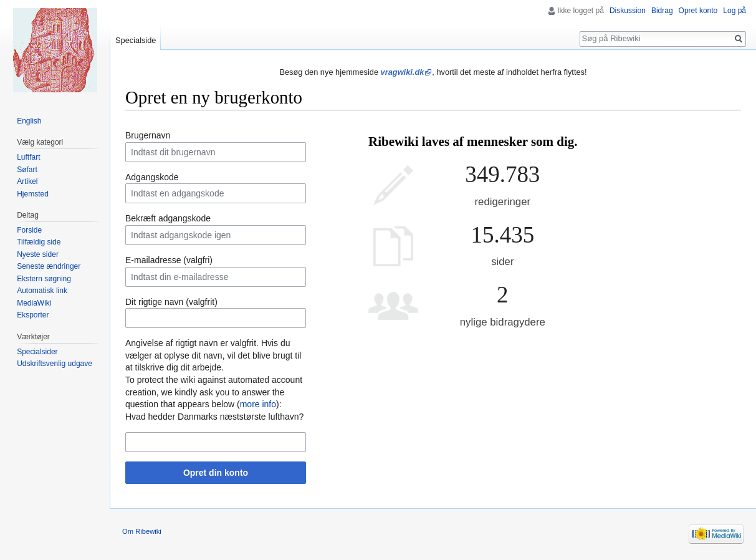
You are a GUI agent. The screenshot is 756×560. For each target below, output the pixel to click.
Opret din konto (216, 473)
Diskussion (628, 11)
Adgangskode (152, 177)
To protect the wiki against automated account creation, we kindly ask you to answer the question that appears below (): (214, 392)
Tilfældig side (39, 242)
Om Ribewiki (142, 531)
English (29, 121)
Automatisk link (42, 291)
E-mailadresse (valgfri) (169, 260)
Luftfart (28, 157)
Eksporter (33, 315)
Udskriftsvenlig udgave (55, 364)
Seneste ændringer (49, 266)
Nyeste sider (38, 254)
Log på (734, 11)
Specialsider (37, 352)
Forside (29, 230)
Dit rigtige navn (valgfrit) (171, 302)
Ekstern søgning (44, 279)
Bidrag (662, 11)
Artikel (27, 181)
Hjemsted (33, 194)
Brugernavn (148, 135)
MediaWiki (34, 303)
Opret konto (698, 11)
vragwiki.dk (403, 72)
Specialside (136, 40)
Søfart (27, 170)
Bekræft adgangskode (168, 218)
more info (258, 404)
